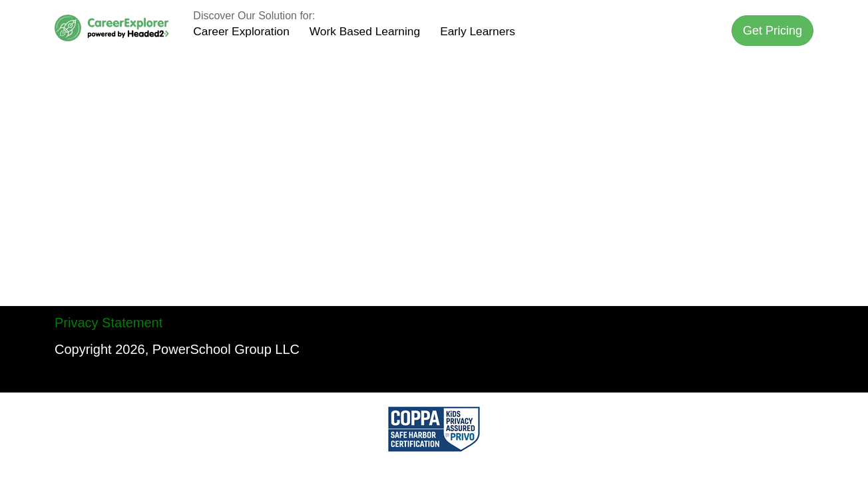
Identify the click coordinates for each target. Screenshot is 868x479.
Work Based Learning (365, 31)
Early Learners (478, 31)
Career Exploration (241, 31)
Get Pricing (772, 31)
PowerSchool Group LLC (226, 349)
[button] (772, 31)
